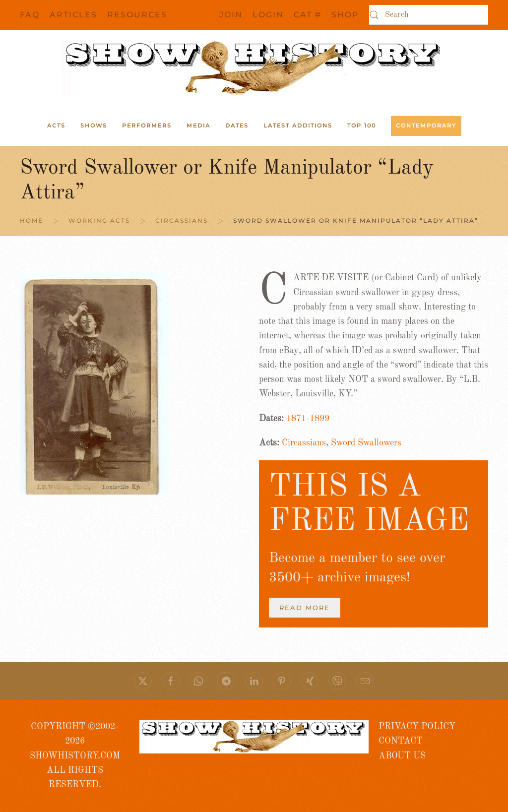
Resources (137, 15)
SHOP (345, 15)
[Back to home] (254, 68)
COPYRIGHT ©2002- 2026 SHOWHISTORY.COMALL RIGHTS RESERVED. (75, 756)
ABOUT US (402, 756)
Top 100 (362, 125)
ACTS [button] (56, 125)
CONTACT (401, 741)
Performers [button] (147, 125)
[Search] (429, 15)
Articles (73, 15)
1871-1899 (308, 419)
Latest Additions (298, 125)
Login (268, 15)
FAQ (30, 15)
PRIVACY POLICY (417, 727)
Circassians (304, 443)
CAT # (308, 15)
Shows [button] (94, 125)
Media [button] (198, 125)
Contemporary (426, 125)
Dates (237, 125)
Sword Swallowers (366, 443)
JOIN (231, 15)
